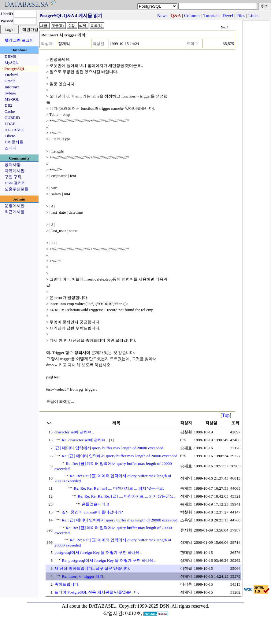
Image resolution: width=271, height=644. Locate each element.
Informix (12, 87)
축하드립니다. (67, 584)
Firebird (11, 75)
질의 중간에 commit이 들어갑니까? (92, 512)
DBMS (10, 56)
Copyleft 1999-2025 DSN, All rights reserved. (164, 606)
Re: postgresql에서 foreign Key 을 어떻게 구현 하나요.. (109, 560)
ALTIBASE (14, 130)
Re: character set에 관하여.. (85, 440)
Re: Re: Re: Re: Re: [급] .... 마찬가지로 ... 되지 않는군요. (126, 496)
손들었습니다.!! (95, 504)
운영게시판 (15, 206)
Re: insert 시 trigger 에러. (83, 576)
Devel (228, 16)
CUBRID (12, 118)
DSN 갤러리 (15, 183)
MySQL (11, 63)
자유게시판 (15, 171)
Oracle (10, 81)
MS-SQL (12, 99)
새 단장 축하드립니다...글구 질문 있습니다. (92, 568)
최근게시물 (15, 212)
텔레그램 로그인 (19, 40)
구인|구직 (13, 177)
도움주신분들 (17, 189)
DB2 (8, 105)
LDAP (10, 124)
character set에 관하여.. (74, 432)
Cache (10, 111)
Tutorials (211, 16)
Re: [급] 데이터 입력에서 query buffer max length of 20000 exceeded (120, 456)
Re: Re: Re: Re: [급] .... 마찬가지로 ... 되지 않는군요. (119, 488)
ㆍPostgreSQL (13, 69)
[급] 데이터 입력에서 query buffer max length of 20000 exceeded (109, 448)
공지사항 (13, 165)
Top (226, 415)
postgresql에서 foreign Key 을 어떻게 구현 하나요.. (98, 552)
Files (241, 16)
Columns (192, 16)
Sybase (10, 93)
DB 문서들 (14, 142)
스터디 (11, 148)
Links (253, 16)
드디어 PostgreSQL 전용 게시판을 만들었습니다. (97, 592)
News (162, 16)
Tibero (10, 136)
